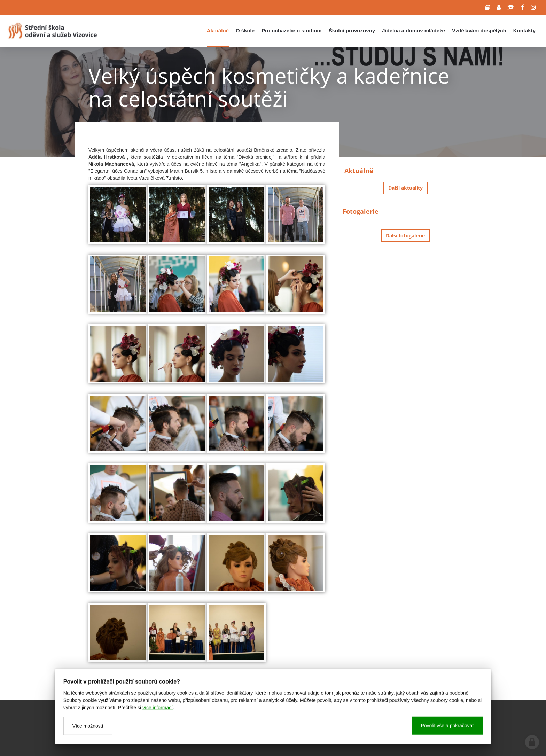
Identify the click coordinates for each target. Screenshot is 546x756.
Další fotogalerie (405, 236)
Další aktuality (405, 188)
